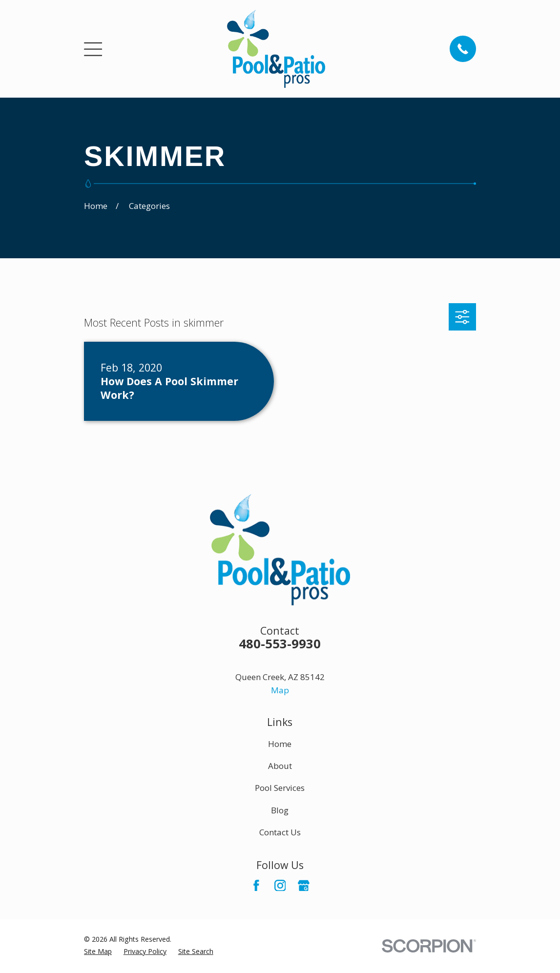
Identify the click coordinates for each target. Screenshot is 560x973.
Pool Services (280, 788)
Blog (280, 810)
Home (280, 744)
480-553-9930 (280, 643)
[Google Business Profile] (304, 886)
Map (280, 690)
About (280, 766)
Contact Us (280, 832)
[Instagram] (280, 886)
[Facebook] (256, 886)
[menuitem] (98, 951)
